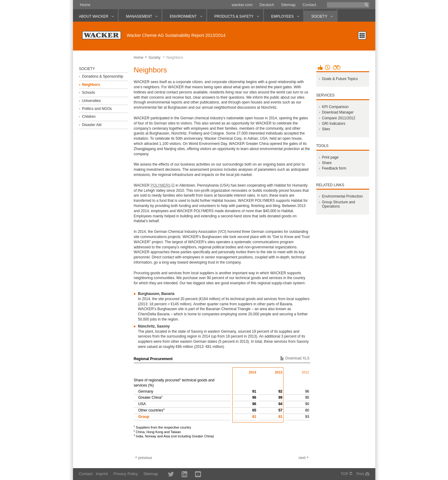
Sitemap (288, 5)
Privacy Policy (126, 474)
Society (154, 58)
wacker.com (242, 5)
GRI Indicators (333, 124)
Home (85, 5)
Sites (326, 129)
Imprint (102, 474)
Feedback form (334, 168)
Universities (91, 101)
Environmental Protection (342, 196)
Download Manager (338, 112)
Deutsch (267, 5)
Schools (88, 93)
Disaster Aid (92, 125)
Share (327, 163)
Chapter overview (362, 35)
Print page (330, 157)
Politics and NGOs (97, 109)
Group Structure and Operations (338, 204)
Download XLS (297, 358)
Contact (309, 5)
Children (89, 117)
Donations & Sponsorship (102, 76)
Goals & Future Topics (340, 79)
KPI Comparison (335, 107)
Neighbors (91, 85)
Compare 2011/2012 (338, 118)
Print (360, 474)
